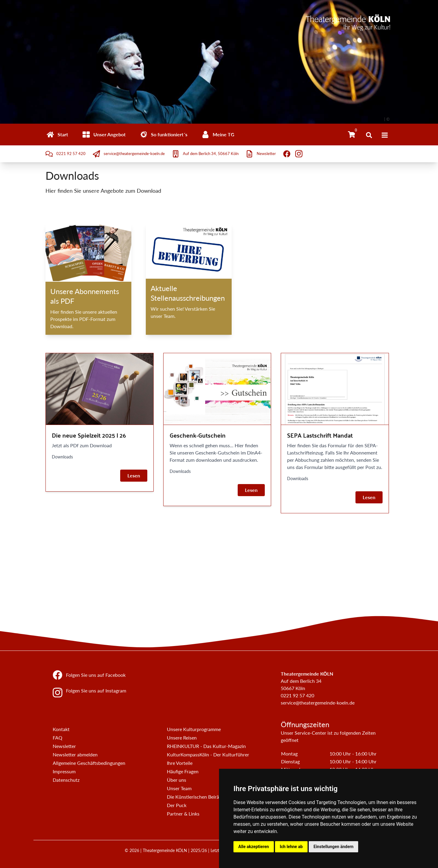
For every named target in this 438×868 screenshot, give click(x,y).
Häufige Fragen (183, 771)
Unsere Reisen (182, 738)
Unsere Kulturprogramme (194, 729)
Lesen (134, 475)
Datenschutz (66, 780)
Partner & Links (183, 814)
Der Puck (177, 805)
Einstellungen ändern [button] (334, 847)
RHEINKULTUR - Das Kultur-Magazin (206, 746)
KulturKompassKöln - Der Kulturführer (208, 754)
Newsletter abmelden (75, 754)
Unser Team (179, 788)
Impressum (64, 771)
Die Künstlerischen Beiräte (195, 797)
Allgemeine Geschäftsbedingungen (89, 763)
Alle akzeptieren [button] (254, 847)
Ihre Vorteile (180, 763)
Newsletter (64, 746)
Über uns (177, 780)
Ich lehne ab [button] (291, 847)
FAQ (58, 738)
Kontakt (61, 729)
